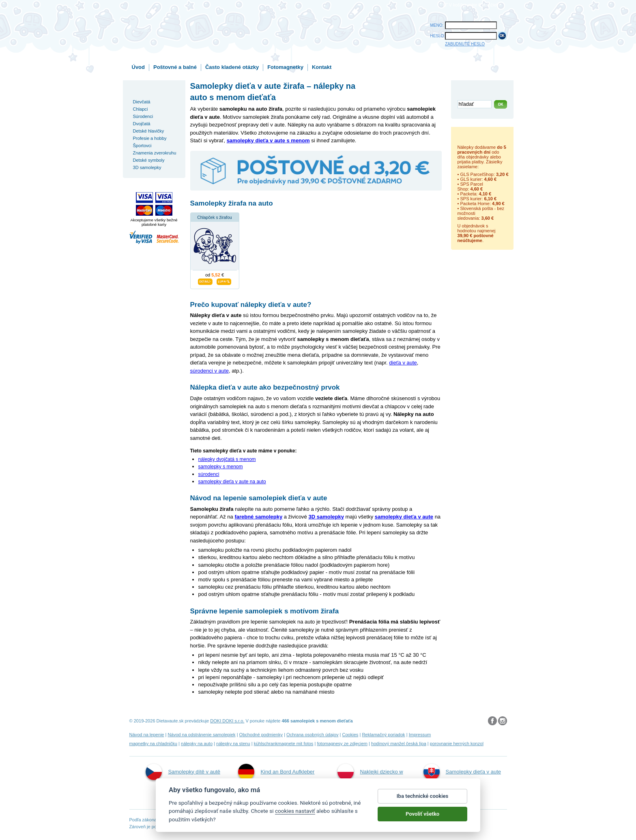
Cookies (350, 735)
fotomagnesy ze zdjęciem (342, 744)
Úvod (139, 67)
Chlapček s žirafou (214, 217)
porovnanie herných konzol (457, 744)
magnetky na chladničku (154, 744)
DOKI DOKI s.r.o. (227, 721)
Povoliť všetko (422, 818)
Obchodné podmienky (261, 735)
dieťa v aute (403, 363)
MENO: (437, 25)
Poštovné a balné (175, 67)
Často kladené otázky (232, 67)
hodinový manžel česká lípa (399, 744)
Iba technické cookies (423, 800)
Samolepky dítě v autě (183, 772)
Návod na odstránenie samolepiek (202, 735)
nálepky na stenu (233, 744)
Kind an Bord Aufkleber (276, 772)
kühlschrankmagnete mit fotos (284, 744)
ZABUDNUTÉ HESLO (465, 44)
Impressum (420, 735)
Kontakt (322, 67)
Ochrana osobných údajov (312, 735)
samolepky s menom (221, 467)
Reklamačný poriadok (383, 735)
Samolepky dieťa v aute (462, 772)
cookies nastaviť (295, 815)
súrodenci (209, 474)
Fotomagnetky (285, 67)
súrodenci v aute (209, 371)
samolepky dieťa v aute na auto (232, 482)
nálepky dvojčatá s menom (227, 459)
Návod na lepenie (147, 735)
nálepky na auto (197, 744)
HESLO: (438, 36)
